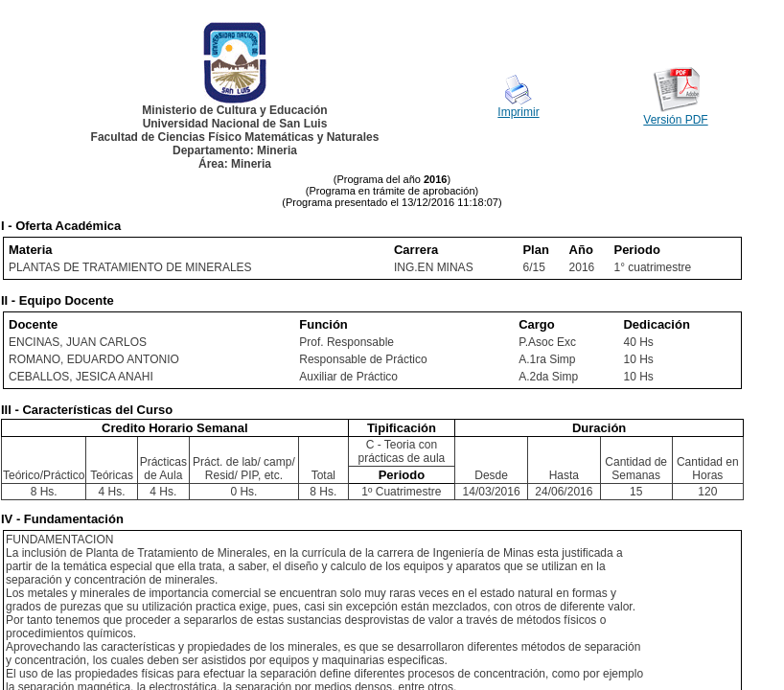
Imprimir (518, 112)
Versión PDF (675, 120)
